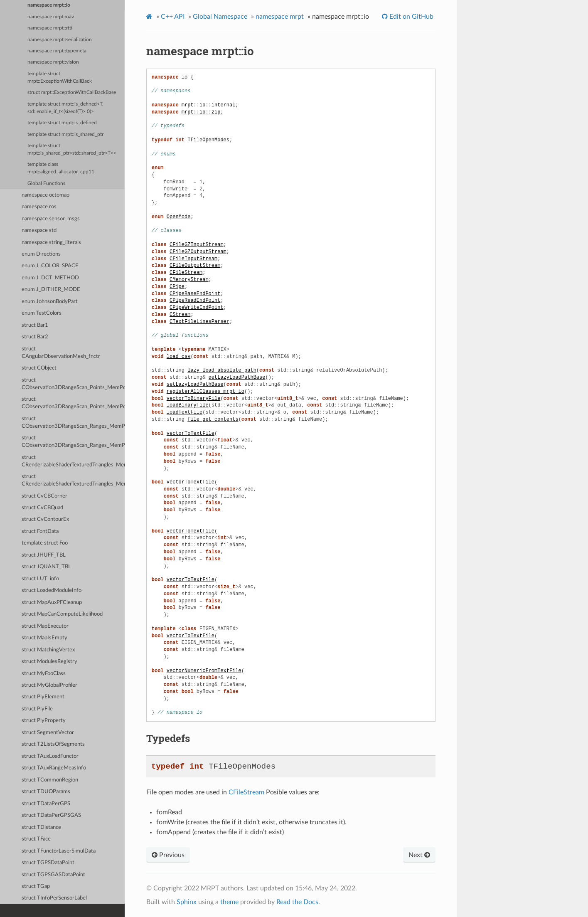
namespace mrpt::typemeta (57, 51)
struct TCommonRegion (50, 780)
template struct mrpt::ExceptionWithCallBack (60, 78)
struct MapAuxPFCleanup (52, 603)
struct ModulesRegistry (49, 662)
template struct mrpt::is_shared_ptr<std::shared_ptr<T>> (72, 149)
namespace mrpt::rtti (50, 28)
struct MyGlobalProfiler (49, 685)
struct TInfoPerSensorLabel (54, 898)
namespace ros (39, 207)
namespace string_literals (51, 243)
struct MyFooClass (44, 674)
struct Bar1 (35, 325)
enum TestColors (42, 313)
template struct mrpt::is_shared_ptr (65, 134)
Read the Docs (297, 902)
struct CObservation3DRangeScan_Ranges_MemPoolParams (73, 442)
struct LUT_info (40, 579)
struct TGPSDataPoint (48, 863)
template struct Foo (45, 543)
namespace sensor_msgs (51, 219)
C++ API (173, 17)
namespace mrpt (280, 17)
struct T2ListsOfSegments (53, 744)
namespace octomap (46, 195)
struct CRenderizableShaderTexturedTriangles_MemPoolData (73, 461)
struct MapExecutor (45, 626)
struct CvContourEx (45, 519)
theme (229, 902)
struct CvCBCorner (44, 496)
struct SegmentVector (48, 733)
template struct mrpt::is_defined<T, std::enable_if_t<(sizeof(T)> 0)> (65, 108)
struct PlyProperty (44, 721)
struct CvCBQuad (42, 508)
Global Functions (46, 184)
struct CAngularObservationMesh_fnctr (61, 353)
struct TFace (36, 839)
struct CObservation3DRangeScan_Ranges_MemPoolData (73, 423)
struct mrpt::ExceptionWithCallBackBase (72, 92)
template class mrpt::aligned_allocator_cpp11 (61, 168)
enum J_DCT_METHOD (50, 278)
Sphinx (187, 902)
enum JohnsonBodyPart (50, 302)
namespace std (39, 230)
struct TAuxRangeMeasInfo (54, 768)
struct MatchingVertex (48, 650)
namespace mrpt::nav (51, 17)
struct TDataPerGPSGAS (51, 815)
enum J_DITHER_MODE (51, 290)
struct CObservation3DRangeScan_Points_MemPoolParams (73, 403)
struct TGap (36, 886)
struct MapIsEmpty (44, 638)
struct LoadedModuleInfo (52, 590)
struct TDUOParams (46, 792)
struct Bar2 (35, 337)
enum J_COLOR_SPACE (50, 266)
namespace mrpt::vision (53, 62)
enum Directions (41, 254)
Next (419, 855)
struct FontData (40, 531)
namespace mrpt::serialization (60, 40)
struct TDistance (41, 827)
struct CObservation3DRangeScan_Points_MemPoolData (73, 384)
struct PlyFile (37, 709)
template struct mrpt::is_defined (62, 123)
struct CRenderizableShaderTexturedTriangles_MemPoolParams (73, 480)
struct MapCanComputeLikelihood (62, 614)
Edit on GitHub (411, 17)
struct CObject (39, 368)
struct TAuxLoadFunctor (50, 756)
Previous (168, 855)
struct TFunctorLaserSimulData (59, 851)
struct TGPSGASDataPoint (53, 875)
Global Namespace (220, 17)
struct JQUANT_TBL (46, 567)
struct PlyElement (43, 697)
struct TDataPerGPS (46, 804)
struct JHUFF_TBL (44, 555)
